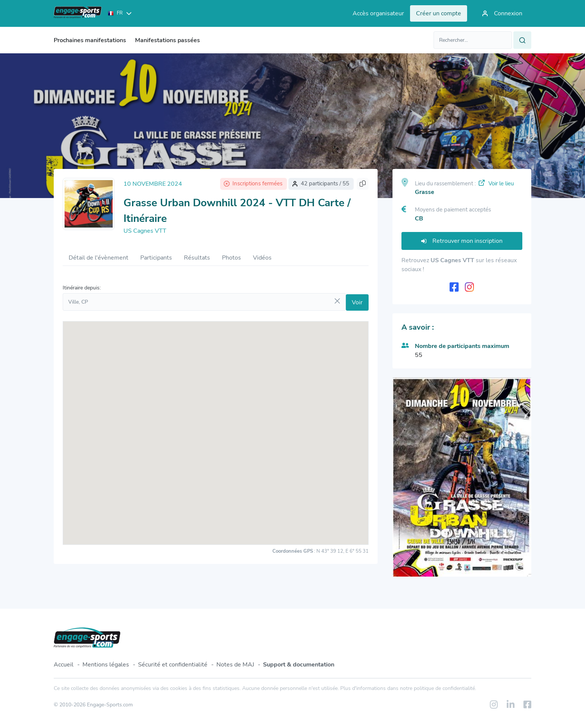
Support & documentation (299, 665)
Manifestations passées (168, 40)
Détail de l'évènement (98, 258)
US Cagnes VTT (145, 231)
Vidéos (262, 258)
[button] (216, 426)
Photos (232, 258)
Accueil (64, 665)
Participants (156, 258)
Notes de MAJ (235, 665)
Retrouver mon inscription (462, 241)
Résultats (197, 258)
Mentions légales (106, 665)
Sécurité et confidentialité (173, 665)
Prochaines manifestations (90, 40)
